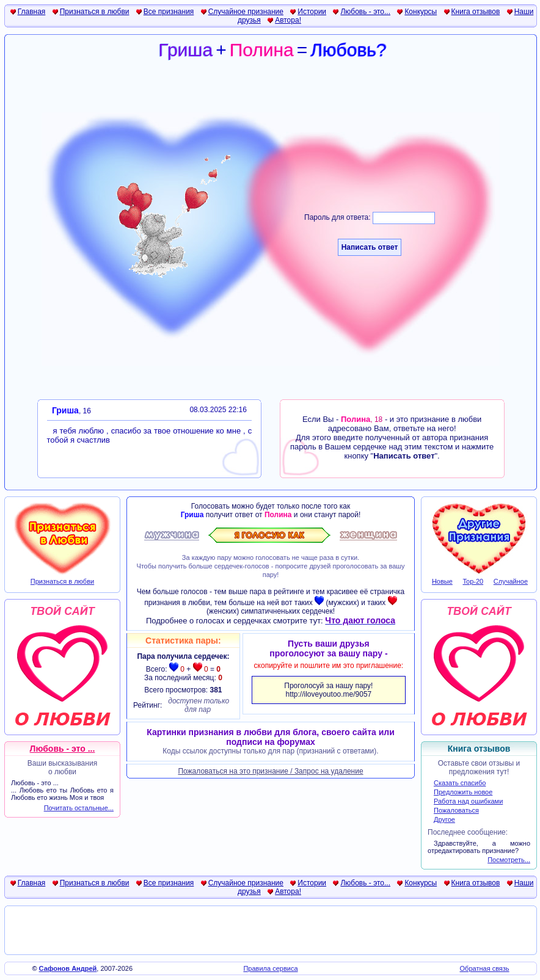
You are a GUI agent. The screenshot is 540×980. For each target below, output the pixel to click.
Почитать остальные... (79, 808)
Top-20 (473, 581)
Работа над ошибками (468, 801)
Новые (442, 581)
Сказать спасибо (460, 783)
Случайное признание (246, 12)
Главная (32, 12)
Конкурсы (421, 12)
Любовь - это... (365, 12)
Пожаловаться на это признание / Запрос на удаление (270, 771)
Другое (444, 819)
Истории (312, 12)
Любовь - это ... (63, 749)
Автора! (288, 20)
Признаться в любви (95, 12)
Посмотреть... (509, 860)
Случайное (511, 581)
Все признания (169, 12)
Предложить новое (463, 792)
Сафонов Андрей (68, 968)
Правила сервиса (270, 968)
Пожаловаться (456, 810)
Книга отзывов (476, 12)
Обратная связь (485, 968)
